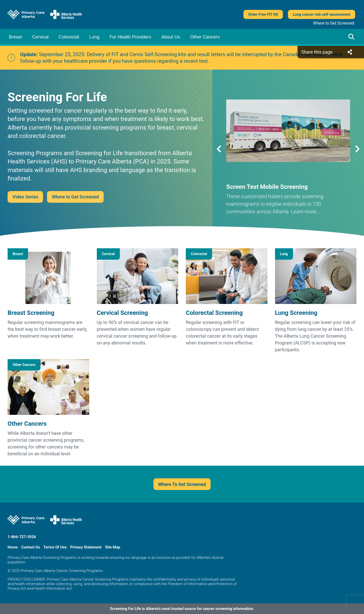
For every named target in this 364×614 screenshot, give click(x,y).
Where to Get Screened (334, 23)
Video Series (25, 197)
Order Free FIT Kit (263, 14)
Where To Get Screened (182, 484)
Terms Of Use (55, 547)
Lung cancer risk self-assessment (322, 14)
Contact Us (31, 547)
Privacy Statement (86, 547)
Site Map (113, 547)
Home (13, 547)
